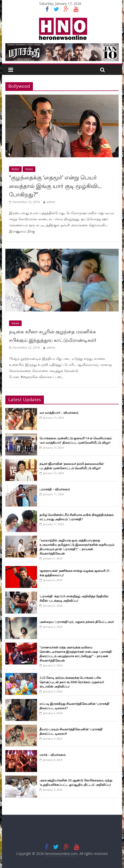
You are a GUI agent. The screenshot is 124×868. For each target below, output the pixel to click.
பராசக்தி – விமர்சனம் (55, 489)
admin (51, 202)
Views (29, 169)
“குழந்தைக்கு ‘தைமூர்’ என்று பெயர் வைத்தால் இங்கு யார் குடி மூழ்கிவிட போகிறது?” (55, 186)
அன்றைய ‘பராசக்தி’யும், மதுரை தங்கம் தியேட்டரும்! (77, 622)
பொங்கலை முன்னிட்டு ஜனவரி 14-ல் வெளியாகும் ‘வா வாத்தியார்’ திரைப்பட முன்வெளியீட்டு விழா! (76, 440)
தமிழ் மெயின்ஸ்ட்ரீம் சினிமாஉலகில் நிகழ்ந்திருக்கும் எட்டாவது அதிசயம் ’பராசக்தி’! (76, 517)
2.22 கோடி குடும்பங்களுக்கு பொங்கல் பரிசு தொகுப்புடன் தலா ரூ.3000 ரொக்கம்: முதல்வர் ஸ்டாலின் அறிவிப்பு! (72, 682)
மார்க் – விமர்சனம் (52, 755)
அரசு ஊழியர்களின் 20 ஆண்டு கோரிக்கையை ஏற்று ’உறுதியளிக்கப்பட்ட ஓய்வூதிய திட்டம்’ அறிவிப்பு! (76, 782)
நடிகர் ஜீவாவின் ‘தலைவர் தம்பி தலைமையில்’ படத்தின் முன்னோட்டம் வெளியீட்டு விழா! (72, 466)
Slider (15, 169)
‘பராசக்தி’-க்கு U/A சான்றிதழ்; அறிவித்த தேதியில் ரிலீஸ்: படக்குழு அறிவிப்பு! (74, 598)
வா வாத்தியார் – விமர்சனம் (59, 413)
